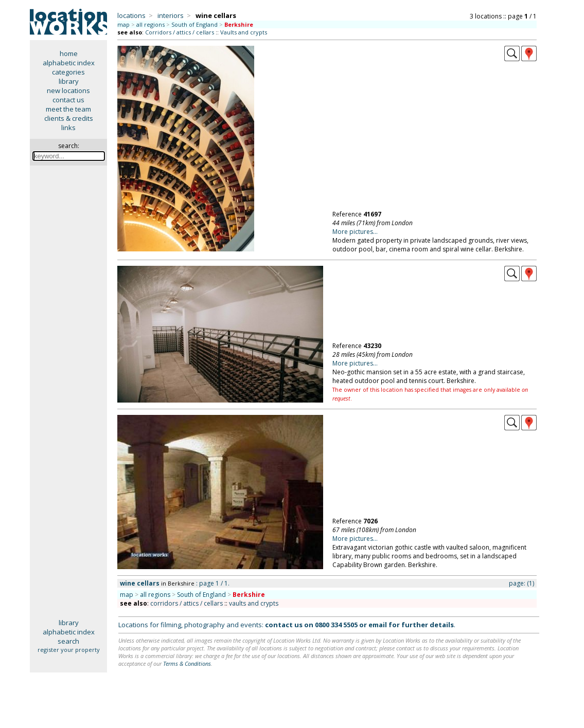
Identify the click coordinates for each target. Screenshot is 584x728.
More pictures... (355, 232)
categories (68, 72)
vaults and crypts (254, 603)
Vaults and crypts (244, 32)
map (123, 24)
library (69, 81)
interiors (171, 15)
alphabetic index (69, 63)
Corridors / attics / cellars (180, 32)
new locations (68, 90)
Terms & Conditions (187, 663)
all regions (151, 24)
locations (131, 15)
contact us (68, 100)
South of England (194, 24)
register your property (69, 650)
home (69, 53)
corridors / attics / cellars (187, 603)
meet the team (68, 109)
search (68, 641)
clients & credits (69, 118)
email (378, 625)
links (68, 128)
